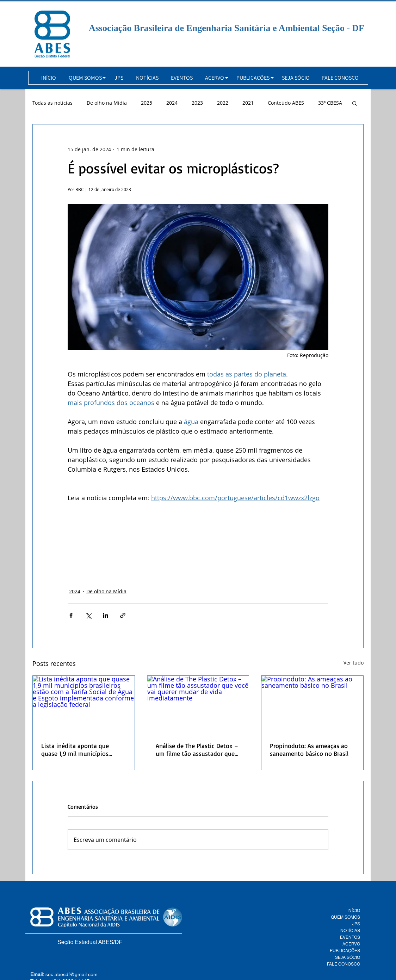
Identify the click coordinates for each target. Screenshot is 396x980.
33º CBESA (330, 103)
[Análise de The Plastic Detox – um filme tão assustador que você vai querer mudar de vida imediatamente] (198, 704)
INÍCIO (354, 911)
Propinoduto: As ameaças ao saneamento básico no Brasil (309, 749)
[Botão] (52, 34)
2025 (147, 103)
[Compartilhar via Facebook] (71, 615)
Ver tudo (354, 663)
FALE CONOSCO (344, 964)
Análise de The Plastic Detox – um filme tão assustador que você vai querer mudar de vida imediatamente (197, 749)
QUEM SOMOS (345, 917)
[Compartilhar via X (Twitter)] (88, 615)
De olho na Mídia (107, 103)
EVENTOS (350, 937)
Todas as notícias (52, 103)
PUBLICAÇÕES (345, 951)
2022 (223, 103)
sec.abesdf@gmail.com (72, 974)
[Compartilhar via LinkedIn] (106, 615)
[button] (85, 78)
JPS (356, 924)
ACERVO (351, 944)
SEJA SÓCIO (348, 957)
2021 (248, 103)
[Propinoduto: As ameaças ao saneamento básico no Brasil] (312, 704)
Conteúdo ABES (286, 103)
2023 (197, 103)
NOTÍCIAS (350, 931)
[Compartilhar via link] (123, 615)
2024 (172, 103)
